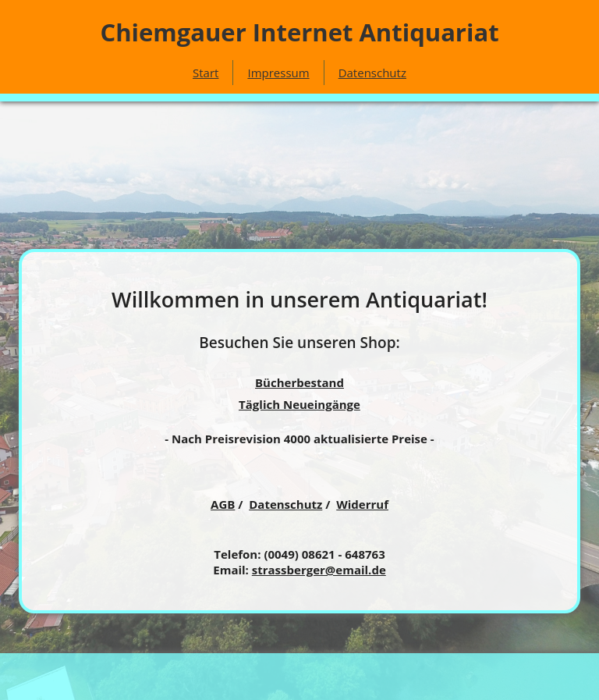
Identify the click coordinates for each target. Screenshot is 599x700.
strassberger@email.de (319, 570)
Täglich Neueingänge (299, 404)
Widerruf (362, 504)
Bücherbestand (299, 382)
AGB (223, 504)
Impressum (278, 73)
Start (206, 73)
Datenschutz (372, 73)
